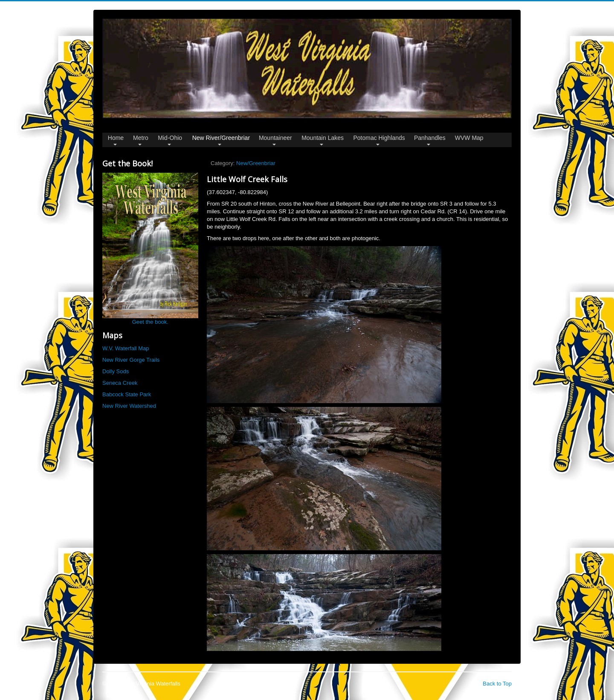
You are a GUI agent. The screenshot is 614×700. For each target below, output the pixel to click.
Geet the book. (150, 249)
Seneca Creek (120, 383)
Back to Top (497, 684)
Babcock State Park (127, 394)
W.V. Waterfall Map (126, 348)
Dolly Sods (116, 371)
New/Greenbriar (256, 163)
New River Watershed (129, 406)
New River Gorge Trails (131, 360)
